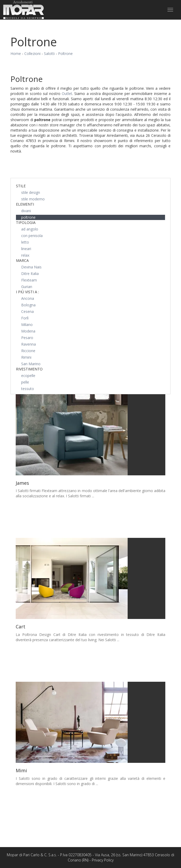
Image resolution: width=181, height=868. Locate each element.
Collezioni (32, 53)
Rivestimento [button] (29, 369)
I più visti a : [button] (27, 292)
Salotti (49, 53)
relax (25, 255)
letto (25, 242)
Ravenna (29, 344)
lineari (26, 249)
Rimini (26, 357)
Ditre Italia (30, 274)
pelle (25, 382)
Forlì (25, 318)
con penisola (32, 236)
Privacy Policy (103, 860)
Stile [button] (21, 186)
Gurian (27, 287)
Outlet (67, 94)
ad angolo (30, 229)
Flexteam (29, 280)
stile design (31, 192)
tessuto (28, 389)
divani (26, 211)
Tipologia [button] (26, 222)
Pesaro (27, 338)
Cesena (27, 311)
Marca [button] (22, 260)
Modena (28, 331)
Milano (27, 325)
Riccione (28, 351)
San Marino (31, 364)
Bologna (28, 305)
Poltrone (65, 53)
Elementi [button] (25, 204)
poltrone (28, 217)
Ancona (28, 298)
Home (16, 53)
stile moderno (33, 199)
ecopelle (28, 376)
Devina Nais (31, 267)
